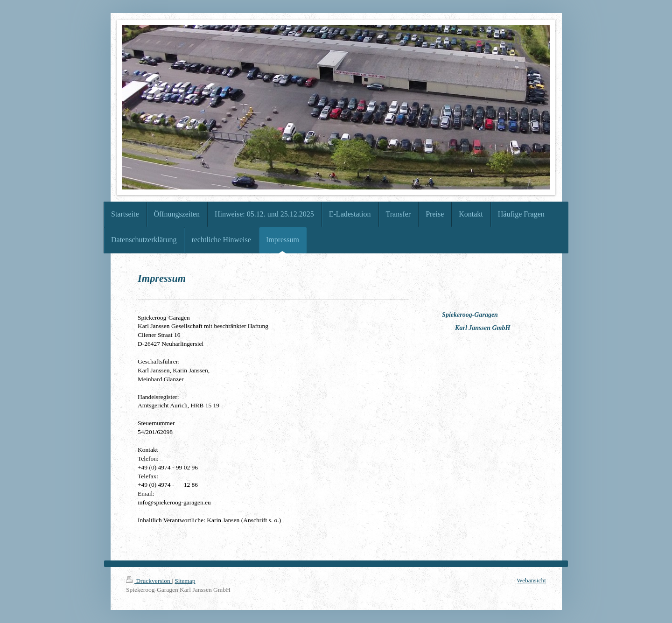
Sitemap (185, 581)
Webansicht (531, 580)
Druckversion (149, 581)
